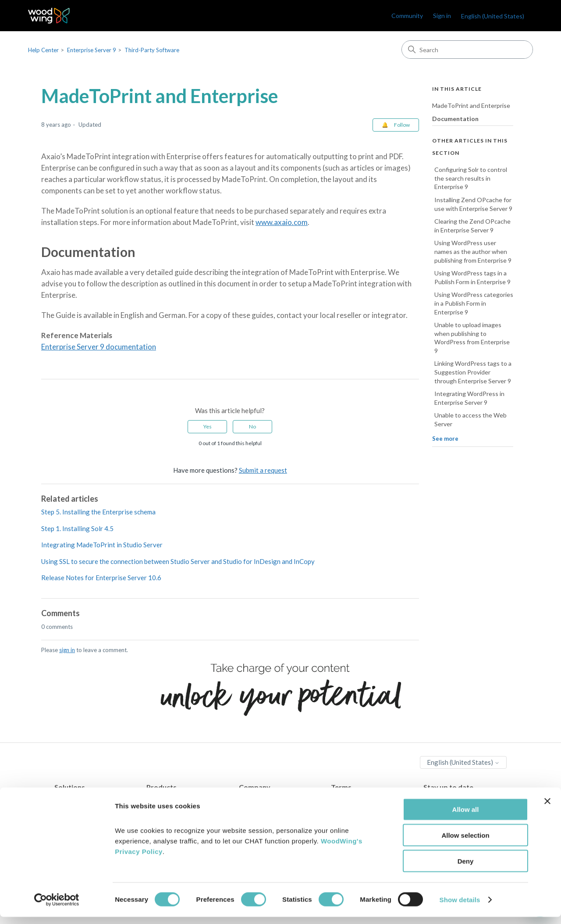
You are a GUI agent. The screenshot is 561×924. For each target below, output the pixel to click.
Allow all (466, 816)
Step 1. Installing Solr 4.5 (77, 528)
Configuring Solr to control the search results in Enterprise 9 (471, 178)
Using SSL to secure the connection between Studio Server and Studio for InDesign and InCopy (178, 561)
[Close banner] (547, 808)
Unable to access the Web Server (470, 419)
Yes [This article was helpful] (208, 426)
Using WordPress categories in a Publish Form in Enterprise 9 (474, 303)
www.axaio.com (282, 222)
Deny (466, 868)
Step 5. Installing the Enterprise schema (98, 512)
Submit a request (263, 470)
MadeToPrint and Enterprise (471, 105)
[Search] (467, 50)
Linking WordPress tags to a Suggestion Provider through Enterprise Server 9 (473, 372)
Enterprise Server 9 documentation (99, 347)
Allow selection (465, 842)
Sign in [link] (442, 16)
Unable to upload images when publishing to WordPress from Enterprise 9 (472, 338)
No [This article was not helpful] (252, 426)
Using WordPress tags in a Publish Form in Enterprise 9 (472, 277)
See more (445, 439)
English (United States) (493, 16)
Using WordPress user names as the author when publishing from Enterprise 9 (473, 251)
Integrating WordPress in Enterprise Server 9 (469, 398)
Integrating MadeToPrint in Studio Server (102, 545)
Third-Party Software (152, 50)
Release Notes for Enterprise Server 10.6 (101, 578)
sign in (67, 650)
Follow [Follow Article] (402, 125)
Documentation (455, 119)
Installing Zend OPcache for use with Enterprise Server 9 (473, 204)
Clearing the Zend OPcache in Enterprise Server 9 (472, 226)
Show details (460, 907)
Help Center (43, 50)
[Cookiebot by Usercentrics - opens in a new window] (57, 907)
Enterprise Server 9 (92, 50)
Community (407, 16)
